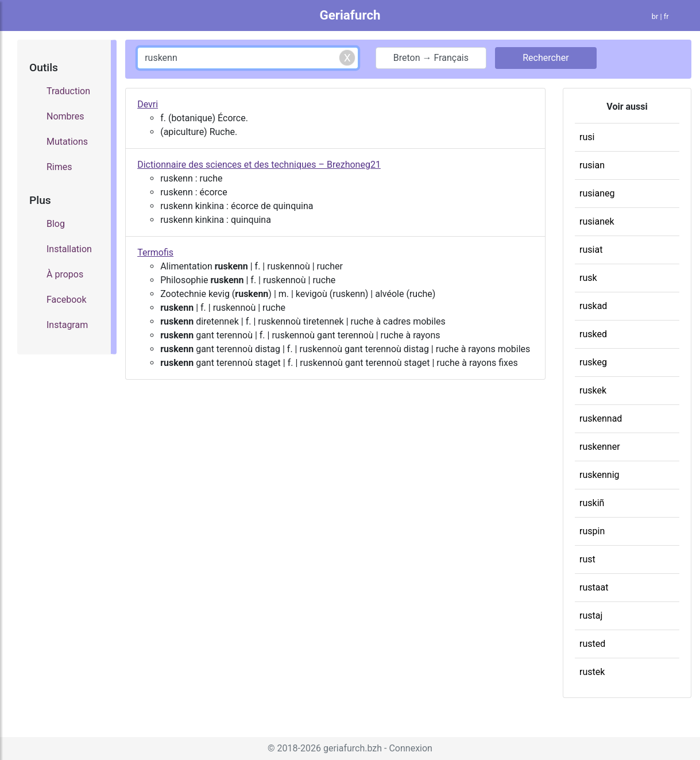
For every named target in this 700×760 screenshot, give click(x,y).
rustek (592, 672)
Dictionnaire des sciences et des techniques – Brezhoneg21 (259, 165)
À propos (65, 274)
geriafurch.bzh (353, 748)
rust (587, 559)
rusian (592, 165)
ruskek (593, 390)
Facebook (66, 300)
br (655, 16)
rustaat (594, 587)
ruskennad (601, 418)
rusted (592, 644)
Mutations (67, 142)
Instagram (67, 325)
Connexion (410, 748)
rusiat (591, 250)
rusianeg (597, 193)
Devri (148, 104)
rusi (587, 137)
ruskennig (599, 475)
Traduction (68, 91)
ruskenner (600, 447)
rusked (593, 334)
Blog (56, 224)
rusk (588, 278)
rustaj (591, 616)
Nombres (65, 116)
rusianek (597, 221)
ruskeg (593, 362)
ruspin (592, 531)
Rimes (59, 167)
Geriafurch (350, 15)
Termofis (155, 252)
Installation (69, 249)
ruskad (593, 306)
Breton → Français (431, 58)
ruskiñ (592, 503)
